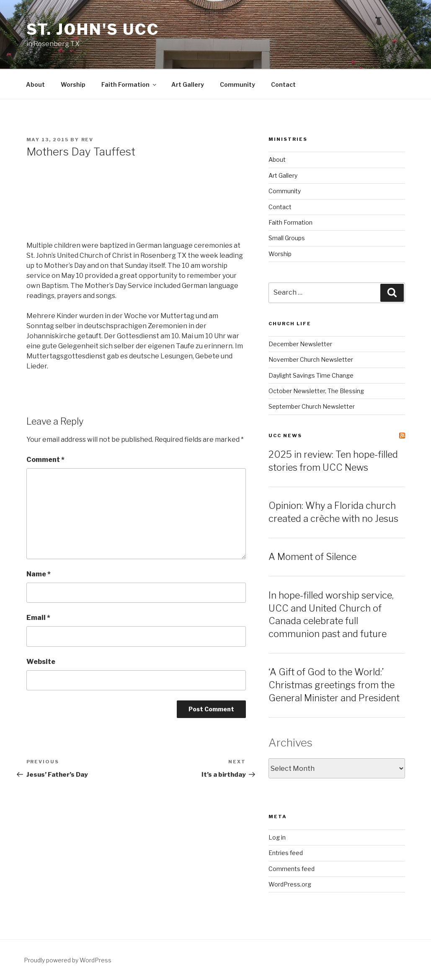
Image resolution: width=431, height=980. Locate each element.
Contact (283, 84)
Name (39, 574)
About (35, 84)
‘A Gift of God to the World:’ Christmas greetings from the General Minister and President (334, 685)
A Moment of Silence (312, 557)
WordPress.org (290, 884)
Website (41, 662)
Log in (277, 837)
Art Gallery (188, 84)
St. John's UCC (93, 29)
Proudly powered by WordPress (68, 960)
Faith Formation (129, 84)
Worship (73, 84)
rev (88, 140)
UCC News (285, 436)
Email (38, 618)
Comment (45, 460)
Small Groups (287, 238)
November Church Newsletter (311, 359)
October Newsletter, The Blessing (316, 391)
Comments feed (292, 869)
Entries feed (286, 853)
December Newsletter (300, 344)
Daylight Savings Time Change (311, 375)
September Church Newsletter (312, 406)
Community (237, 84)
